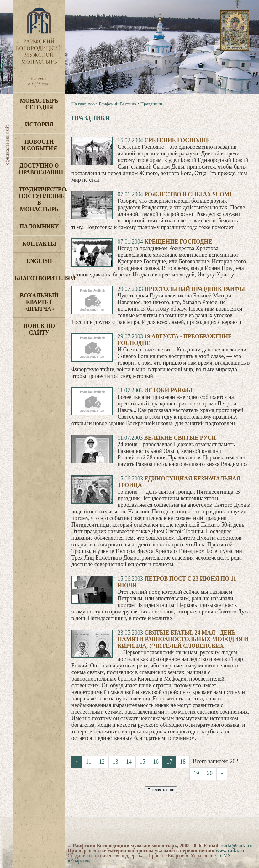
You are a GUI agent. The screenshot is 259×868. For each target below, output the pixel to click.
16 (156, 762)
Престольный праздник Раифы (195, 289)
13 (115, 762)
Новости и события (39, 145)
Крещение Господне (178, 242)
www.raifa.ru (230, 851)
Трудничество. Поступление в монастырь (42, 199)
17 (169, 762)
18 (183, 762)
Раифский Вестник (118, 104)
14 (129, 762)
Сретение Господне (177, 140)
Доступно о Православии (41, 169)
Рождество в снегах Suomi (188, 194)
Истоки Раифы (168, 390)
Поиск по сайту (39, 329)
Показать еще (161, 790)
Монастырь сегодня (39, 104)
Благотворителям (40, 278)
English (39, 261)
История (39, 125)
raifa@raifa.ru (237, 846)
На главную (83, 104)
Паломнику (39, 227)
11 (89, 762)
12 (102, 762)
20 (210, 773)
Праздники (151, 104)
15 (142, 762)
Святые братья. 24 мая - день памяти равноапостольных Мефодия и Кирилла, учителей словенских (183, 639)
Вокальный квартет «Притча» (39, 302)
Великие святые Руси (180, 438)
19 (196, 773)
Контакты (39, 244)
